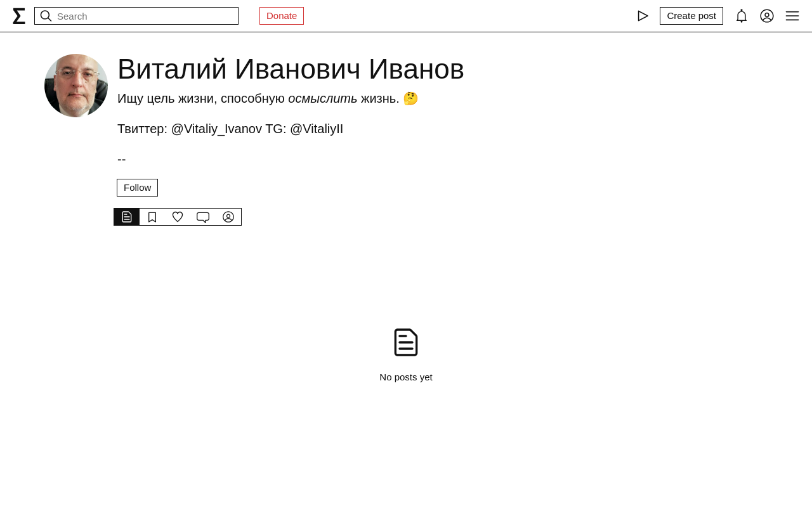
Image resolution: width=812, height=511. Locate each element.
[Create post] (691, 16)
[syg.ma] (19, 16)
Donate (282, 16)
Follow (137, 187)
